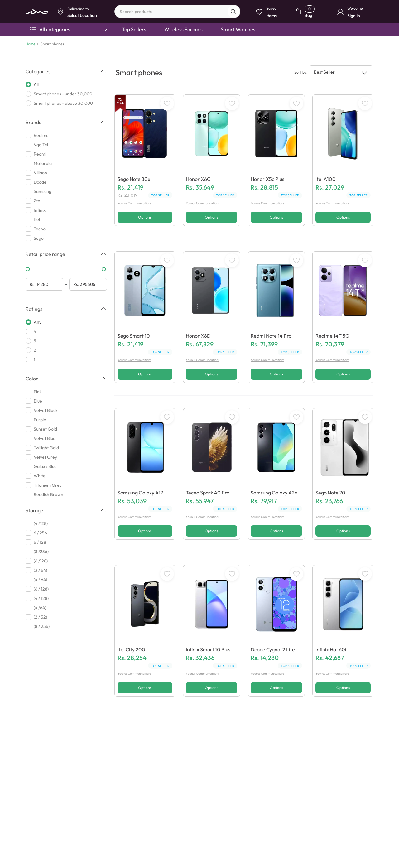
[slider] (28, 269)
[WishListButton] (167, 104)
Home (30, 44)
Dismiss (142, 49)
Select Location (169, 49)
